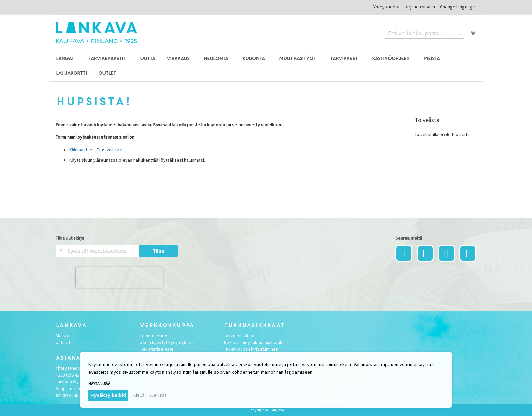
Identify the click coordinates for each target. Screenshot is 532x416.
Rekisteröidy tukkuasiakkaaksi (255, 342)
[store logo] (96, 33)
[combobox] (425, 33)
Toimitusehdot (154, 336)
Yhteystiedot (386, 7)
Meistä (62, 336)
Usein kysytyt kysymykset (166, 342)
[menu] (266, 66)
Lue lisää (158, 395)
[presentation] (119, 277)
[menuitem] (66, 59)
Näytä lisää (99, 384)
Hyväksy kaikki (108, 395)
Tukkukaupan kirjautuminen (251, 349)
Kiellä (139, 395)
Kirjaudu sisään (420, 7)
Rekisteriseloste (157, 349)
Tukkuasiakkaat (239, 336)
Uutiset (63, 342)
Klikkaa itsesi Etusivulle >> (96, 150)
